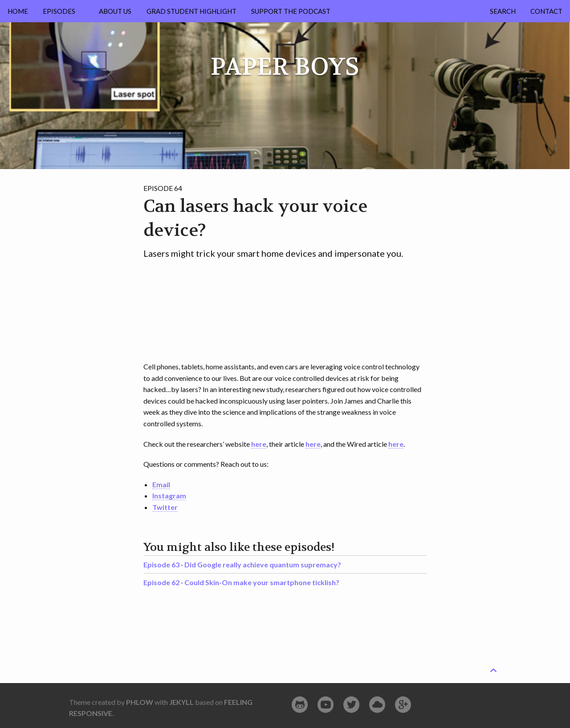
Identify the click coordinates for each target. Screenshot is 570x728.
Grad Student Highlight (191, 11)
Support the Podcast (291, 11)
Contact (546, 11)
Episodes (59, 11)
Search (503, 11)
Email (161, 484)
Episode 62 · (241, 582)
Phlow (140, 702)
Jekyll (181, 702)
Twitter (165, 507)
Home (18, 11)
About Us (115, 11)
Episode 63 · (242, 564)
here (259, 444)
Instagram (169, 495)
